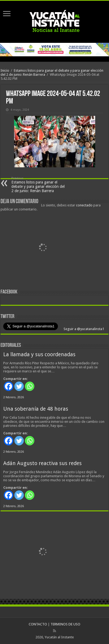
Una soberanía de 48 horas (36, 409)
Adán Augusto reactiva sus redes (42, 463)
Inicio (5, 70)
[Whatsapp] (30, 386)
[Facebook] (9, 386)
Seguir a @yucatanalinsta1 (83, 329)
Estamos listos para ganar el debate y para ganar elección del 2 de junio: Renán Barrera (39, 185)
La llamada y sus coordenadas (39, 354)
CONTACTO (38, 624)
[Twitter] (19, 386)
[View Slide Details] (42, 249)
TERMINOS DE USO (65, 624)
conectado (84, 205)
